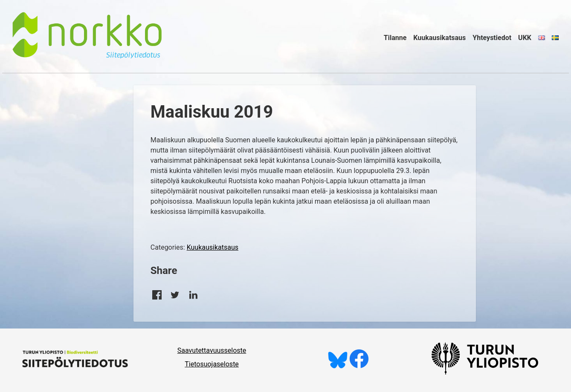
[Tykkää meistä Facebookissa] (359, 366)
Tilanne (395, 38)
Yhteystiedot (492, 38)
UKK (525, 38)
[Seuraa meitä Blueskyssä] (338, 366)
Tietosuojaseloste (212, 364)
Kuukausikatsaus (439, 38)
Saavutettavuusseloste (212, 350)
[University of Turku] (485, 372)
